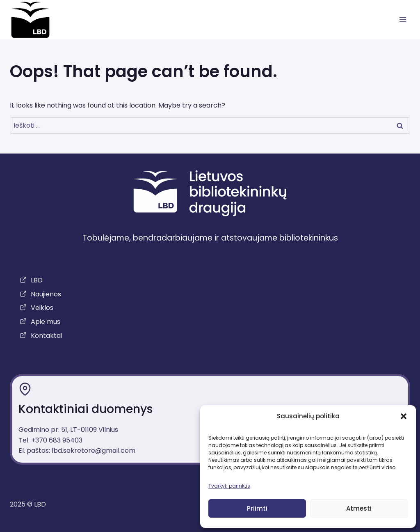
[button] (404, 416)
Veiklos (42, 308)
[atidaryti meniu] (403, 20)
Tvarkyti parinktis (229, 486)
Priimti (257, 508)
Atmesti (359, 508)
